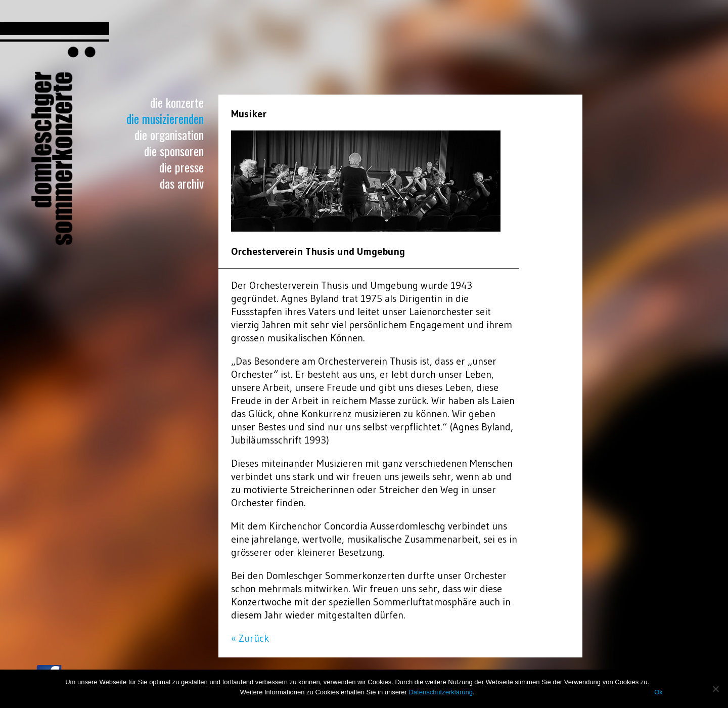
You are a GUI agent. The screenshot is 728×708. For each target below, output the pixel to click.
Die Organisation (169, 135)
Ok (658, 692)
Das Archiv (182, 183)
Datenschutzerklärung (440, 692)
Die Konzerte (177, 102)
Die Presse (181, 167)
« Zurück (250, 638)
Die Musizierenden (165, 118)
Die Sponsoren (174, 151)
